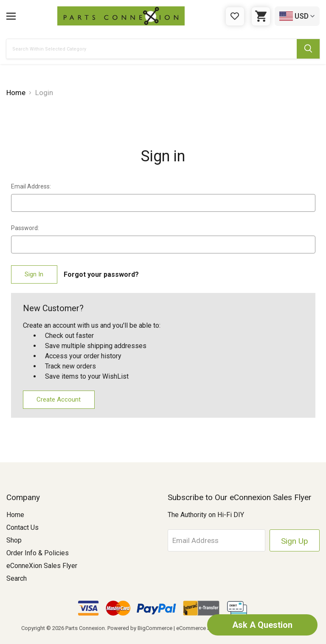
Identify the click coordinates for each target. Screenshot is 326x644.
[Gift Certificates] (235, 16)
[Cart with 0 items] (261, 16)
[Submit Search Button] (308, 49)
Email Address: (31, 186)
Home (15, 515)
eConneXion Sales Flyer (42, 566)
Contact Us (22, 527)
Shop (14, 540)
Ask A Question (262, 625)
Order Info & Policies (38, 553)
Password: (25, 228)
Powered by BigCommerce (140, 628)
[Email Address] (217, 540)
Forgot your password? (101, 274)
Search (17, 578)
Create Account (59, 399)
